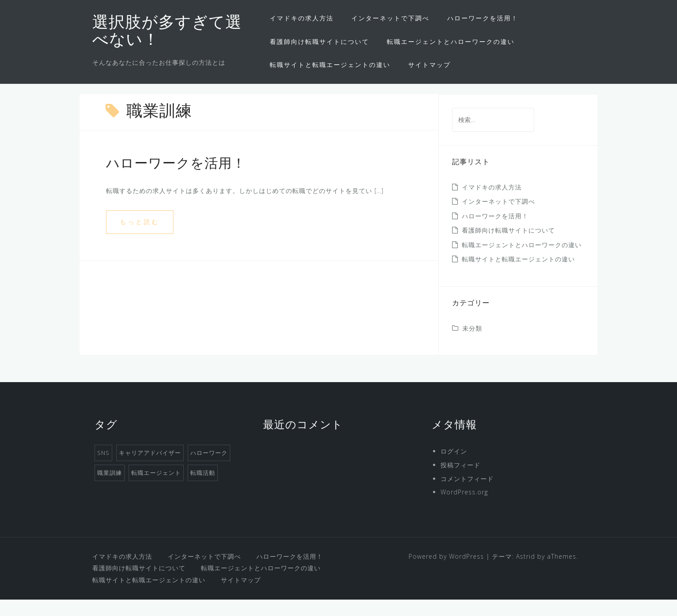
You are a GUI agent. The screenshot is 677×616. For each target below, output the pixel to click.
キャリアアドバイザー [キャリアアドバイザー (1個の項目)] (150, 469)
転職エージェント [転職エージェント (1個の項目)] (156, 489)
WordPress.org (464, 508)
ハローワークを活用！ (483, 18)
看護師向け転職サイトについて (319, 41)
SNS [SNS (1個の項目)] (103, 469)
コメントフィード (467, 495)
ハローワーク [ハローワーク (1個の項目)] (209, 469)
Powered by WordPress (446, 573)
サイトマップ (429, 65)
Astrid (525, 573)
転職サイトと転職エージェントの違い (330, 65)
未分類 (472, 345)
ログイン (454, 468)
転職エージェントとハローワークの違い (451, 41)
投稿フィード (461, 481)
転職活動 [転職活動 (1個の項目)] (203, 489)
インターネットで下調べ (390, 18)
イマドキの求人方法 (302, 18)
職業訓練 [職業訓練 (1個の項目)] (110, 489)
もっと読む (140, 238)
